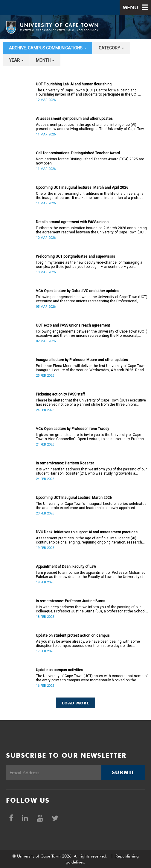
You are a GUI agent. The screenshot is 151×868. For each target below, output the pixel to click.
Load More (75, 703)
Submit (123, 772)
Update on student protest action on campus (73, 635)
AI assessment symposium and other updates (74, 119)
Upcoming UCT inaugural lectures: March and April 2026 (82, 188)
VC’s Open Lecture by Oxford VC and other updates (78, 291)
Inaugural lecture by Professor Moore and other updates (82, 360)
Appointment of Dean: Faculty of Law (66, 567)
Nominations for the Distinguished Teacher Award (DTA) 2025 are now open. (90, 161)
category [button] (111, 48)
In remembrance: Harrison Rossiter (65, 463)
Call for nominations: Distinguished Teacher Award (78, 153)
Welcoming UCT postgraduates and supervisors (75, 256)
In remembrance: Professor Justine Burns (71, 601)
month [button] (45, 60)
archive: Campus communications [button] (48, 48)
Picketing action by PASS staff (60, 394)
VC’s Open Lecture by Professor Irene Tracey (73, 429)
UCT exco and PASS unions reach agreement (73, 325)
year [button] (16, 60)
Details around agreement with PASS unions (72, 222)
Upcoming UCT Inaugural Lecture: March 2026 (74, 498)
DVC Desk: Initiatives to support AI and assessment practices (87, 532)
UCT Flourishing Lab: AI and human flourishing (74, 84)
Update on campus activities (60, 670)
